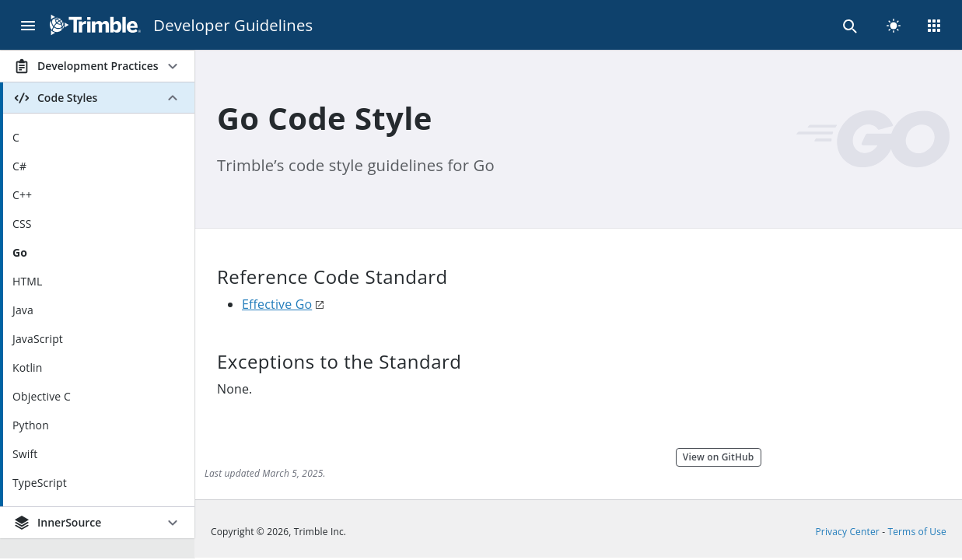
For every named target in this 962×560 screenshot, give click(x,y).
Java (23, 310)
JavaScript (38, 339)
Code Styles (55, 98)
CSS (22, 224)
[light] (894, 25)
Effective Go (277, 304)
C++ (22, 195)
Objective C (42, 396)
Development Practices (86, 66)
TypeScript (40, 483)
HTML (28, 281)
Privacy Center (848, 532)
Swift (25, 454)
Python (31, 425)
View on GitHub (719, 457)
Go (20, 252)
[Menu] (28, 25)
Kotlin (28, 367)
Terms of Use (917, 532)
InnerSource (57, 523)
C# (19, 166)
